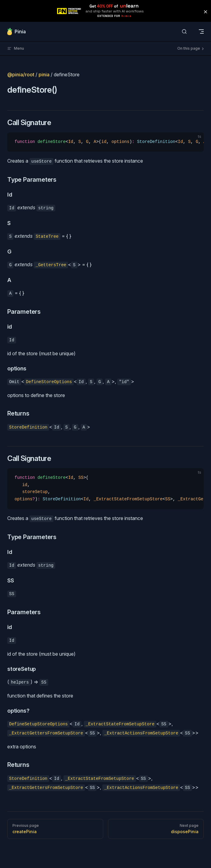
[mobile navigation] (201, 31)
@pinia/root (21, 75)
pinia (44, 75)
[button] (206, 12)
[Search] (184, 32)
